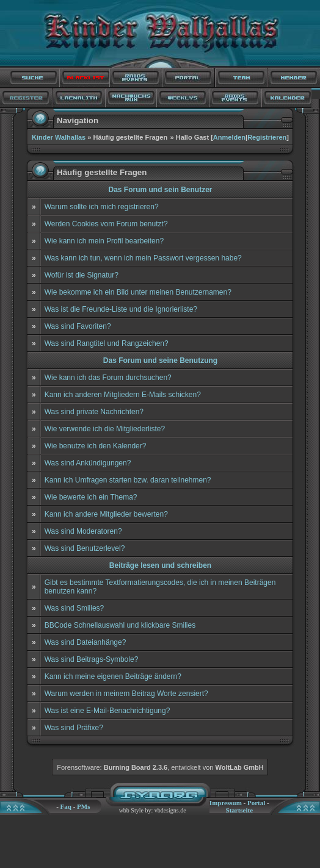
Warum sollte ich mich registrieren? (102, 207)
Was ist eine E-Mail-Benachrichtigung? (107, 711)
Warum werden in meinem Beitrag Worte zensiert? (126, 694)
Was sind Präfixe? (74, 728)
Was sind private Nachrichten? (94, 412)
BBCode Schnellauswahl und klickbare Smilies (120, 625)
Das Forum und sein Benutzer (160, 190)
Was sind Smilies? (75, 608)
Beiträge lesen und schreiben (160, 565)
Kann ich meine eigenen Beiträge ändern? (113, 676)
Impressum (226, 803)
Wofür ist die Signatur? (82, 275)
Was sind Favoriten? (78, 326)
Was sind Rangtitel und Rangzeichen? (107, 343)
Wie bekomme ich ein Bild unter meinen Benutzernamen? (138, 292)
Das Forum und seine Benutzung (160, 360)
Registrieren (267, 137)
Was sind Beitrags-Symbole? (92, 659)
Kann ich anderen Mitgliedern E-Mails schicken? (123, 395)
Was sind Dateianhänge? (85, 642)
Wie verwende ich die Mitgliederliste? (105, 429)
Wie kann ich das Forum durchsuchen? (108, 378)
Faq (66, 806)
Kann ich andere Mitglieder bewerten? (106, 514)
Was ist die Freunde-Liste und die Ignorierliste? (121, 309)
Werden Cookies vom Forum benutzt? (106, 224)
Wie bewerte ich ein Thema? (91, 497)
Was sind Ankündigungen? (88, 463)
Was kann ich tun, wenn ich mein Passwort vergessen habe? (143, 258)
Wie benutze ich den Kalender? (96, 446)
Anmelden (229, 137)
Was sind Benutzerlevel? (85, 548)
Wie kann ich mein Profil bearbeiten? (104, 241)
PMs (83, 806)
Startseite (240, 810)
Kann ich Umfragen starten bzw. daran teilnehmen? (128, 480)
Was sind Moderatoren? (83, 531)
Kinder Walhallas (59, 137)
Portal (256, 803)
